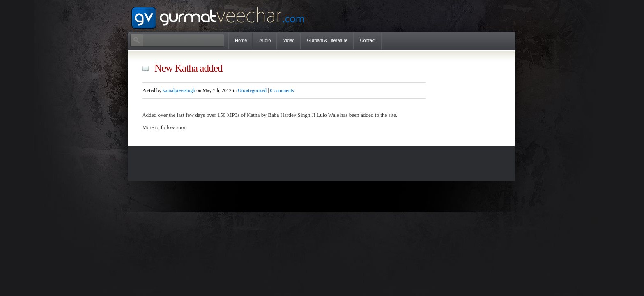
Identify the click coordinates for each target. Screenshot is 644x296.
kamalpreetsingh (179, 90)
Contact (368, 40)
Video (289, 40)
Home (241, 40)
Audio (265, 40)
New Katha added (188, 68)
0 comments (282, 90)
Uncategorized (252, 90)
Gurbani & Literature (327, 40)
